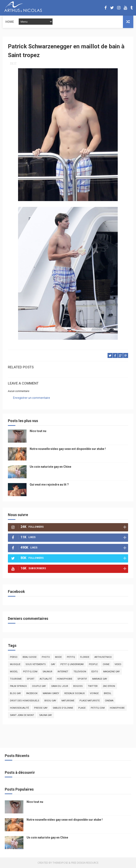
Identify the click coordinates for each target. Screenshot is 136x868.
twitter (93, 686)
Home (10, 22)
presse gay (41, 708)
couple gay (39, 686)
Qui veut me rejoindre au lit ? (49, 485)
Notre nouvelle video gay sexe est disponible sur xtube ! (68, 449)
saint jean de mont (22, 715)
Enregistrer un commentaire (32, 398)
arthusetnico (103, 657)
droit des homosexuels (25, 701)
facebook (32, 693)
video (118, 664)
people (93, 664)
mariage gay (100, 679)
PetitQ (71, 657)
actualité (46, 679)
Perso (14, 657)
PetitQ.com (98, 708)
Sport (31, 679)
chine (106, 664)
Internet (63, 672)
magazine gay (111, 672)
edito (95, 672)
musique (15, 664)
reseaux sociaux (75, 693)
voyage (94, 693)
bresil (108, 693)
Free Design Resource (85, 863)
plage (82, 708)
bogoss (78, 686)
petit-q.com (30, 672)
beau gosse (30, 657)
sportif (82, 679)
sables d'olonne (63, 708)
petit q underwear (72, 664)
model (14, 672)
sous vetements (36, 664)
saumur (47, 672)
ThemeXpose (60, 863)
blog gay (15, 693)
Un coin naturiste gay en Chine (50, 467)
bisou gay (50, 701)
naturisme (68, 701)
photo (46, 657)
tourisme (16, 679)
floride (85, 657)
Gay (53, 664)
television (80, 672)
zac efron (109, 686)
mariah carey (51, 693)
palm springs (18, 686)
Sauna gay (46, 715)
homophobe (117, 708)
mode (58, 657)
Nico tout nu (38, 431)
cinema (109, 701)
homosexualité (19, 708)
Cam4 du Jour (60, 686)
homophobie (65, 679)
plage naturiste (90, 701)
